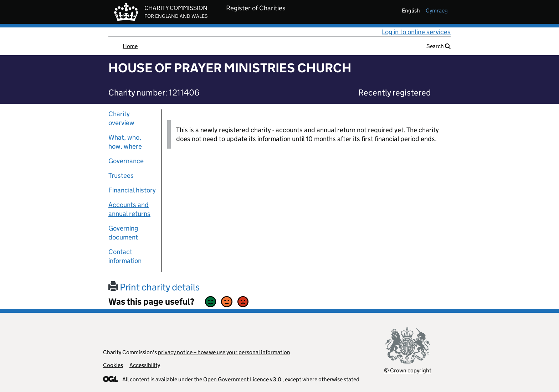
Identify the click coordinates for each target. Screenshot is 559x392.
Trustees (121, 176)
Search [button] (439, 46)
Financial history (132, 190)
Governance (126, 161)
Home (130, 46)
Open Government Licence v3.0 (242, 379)
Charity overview (121, 118)
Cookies (113, 365)
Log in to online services (416, 32)
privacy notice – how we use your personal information (224, 352)
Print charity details (154, 287)
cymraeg (437, 11)
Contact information (125, 256)
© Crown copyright (408, 370)
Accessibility (145, 365)
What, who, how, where (125, 142)
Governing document (123, 233)
